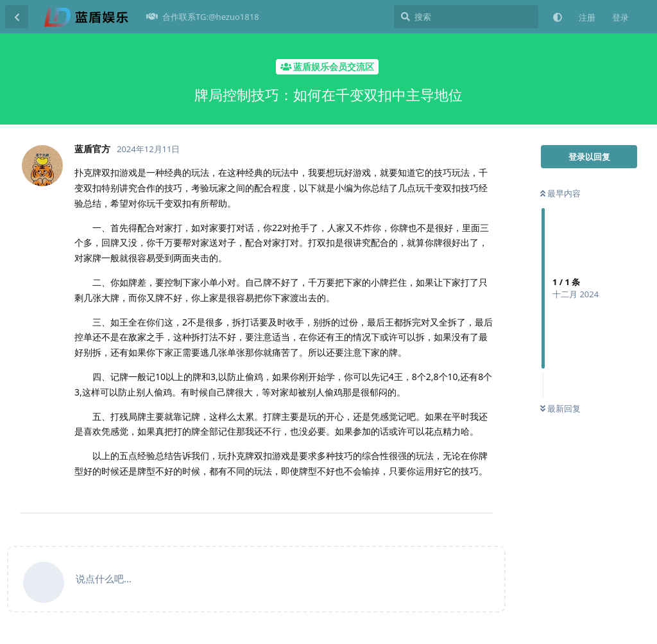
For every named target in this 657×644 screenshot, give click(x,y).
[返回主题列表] (17, 17)
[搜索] (466, 17)
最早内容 (560, 193)
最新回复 (560, 408)
